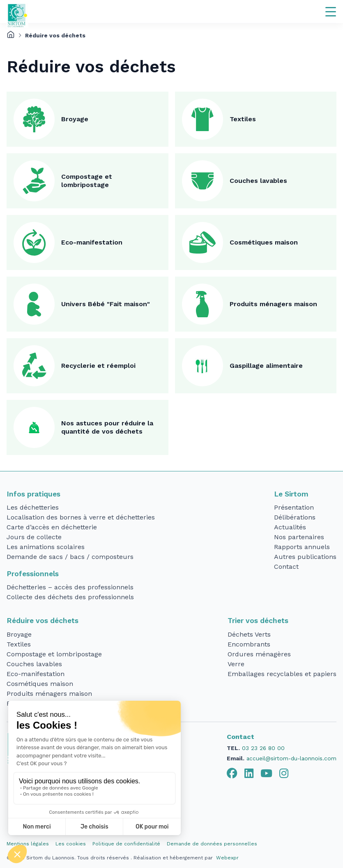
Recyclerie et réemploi (98, 366)
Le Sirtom (291, 494)
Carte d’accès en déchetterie (52, 527)
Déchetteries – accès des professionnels (70, 587)
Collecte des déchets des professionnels (70, 597)
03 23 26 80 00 (263, 748)
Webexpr (227, 858)
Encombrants (249, 644)
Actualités (290, 527)
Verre (236, 664)
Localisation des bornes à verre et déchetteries (81, 517)
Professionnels (33, 574)
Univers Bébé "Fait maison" (106, 304)
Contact (286, 567)
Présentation (294, 507)
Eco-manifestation (92, 242)
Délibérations (295, 517)
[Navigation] (331, 12)
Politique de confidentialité (126, 844)
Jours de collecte (34, 537)
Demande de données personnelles (212, 844)
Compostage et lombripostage (87, 181)
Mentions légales (28, 844)
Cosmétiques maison (264, 242)
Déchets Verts (249, 634)
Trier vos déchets (258, 621)
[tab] (232, 773)
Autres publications (305, 557)
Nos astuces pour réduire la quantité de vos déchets (107, 427)
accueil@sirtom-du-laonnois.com (291, 758)
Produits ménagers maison (273, 304)
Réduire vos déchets (43, 621)
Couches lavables (258, 181)
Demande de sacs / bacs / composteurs (70, 557)
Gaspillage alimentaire (266, 366)
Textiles (243, 119)
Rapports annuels (302, 547)
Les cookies (71, 844)
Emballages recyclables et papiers (282, 674)
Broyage (75, 119)
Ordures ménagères (259, 654)
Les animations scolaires (46, 547)
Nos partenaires (299, 537)
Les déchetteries (33, 507)
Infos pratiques (33, 494)
